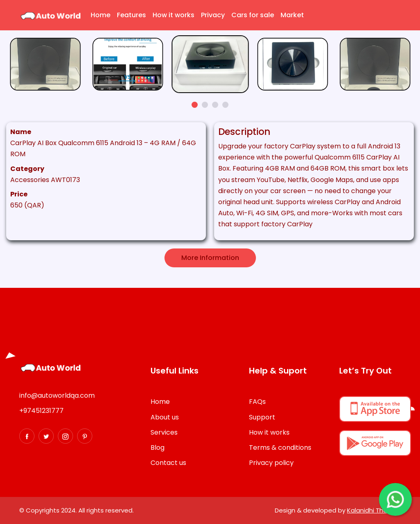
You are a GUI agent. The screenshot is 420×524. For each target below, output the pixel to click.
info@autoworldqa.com (57, 395)
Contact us (168, 463)
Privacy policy (271, 463)
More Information (210, 258)
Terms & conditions (280, 448)
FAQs (257, 402)
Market (292, 15)
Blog (157, 448)
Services (164, 432)
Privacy (213, 15)
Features (131, 15)
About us (165, 417)
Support (262, 417)
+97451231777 (41, 411)
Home (100, 15)
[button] (195, 105)
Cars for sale (253, 15)
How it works (173, 15)
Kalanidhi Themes (374, 510)
